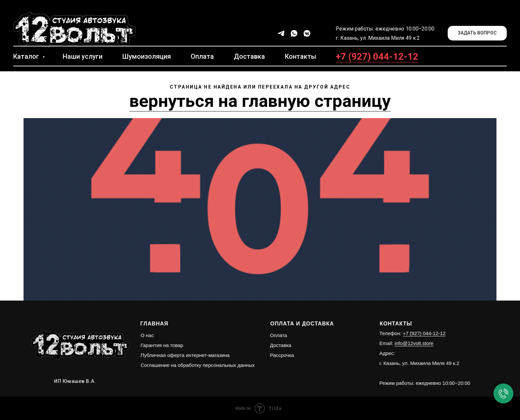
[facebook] (320, 33)
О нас (147, 335)
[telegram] (281, 33)
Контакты (301, 56)
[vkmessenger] (307, 33)
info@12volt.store (414, 343)
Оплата (202, 56)
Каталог (27, 56)
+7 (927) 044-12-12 (377, 57)
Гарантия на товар (162, 345)
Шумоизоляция (147, 56)
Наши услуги (83, 56)
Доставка (249, 56)
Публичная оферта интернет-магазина (185, 355)
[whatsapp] (294, 33)
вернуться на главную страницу (260, 101)
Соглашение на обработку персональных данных (198, 365)
